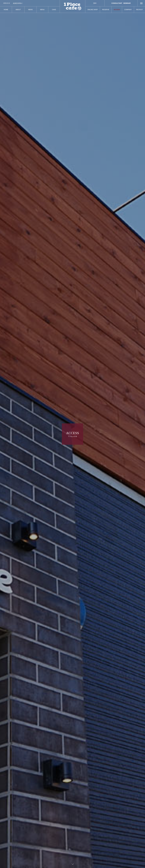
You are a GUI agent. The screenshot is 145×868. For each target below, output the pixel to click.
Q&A (95, 3)
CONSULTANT (117, 3)
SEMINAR (127, 3)
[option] (30, 3)
